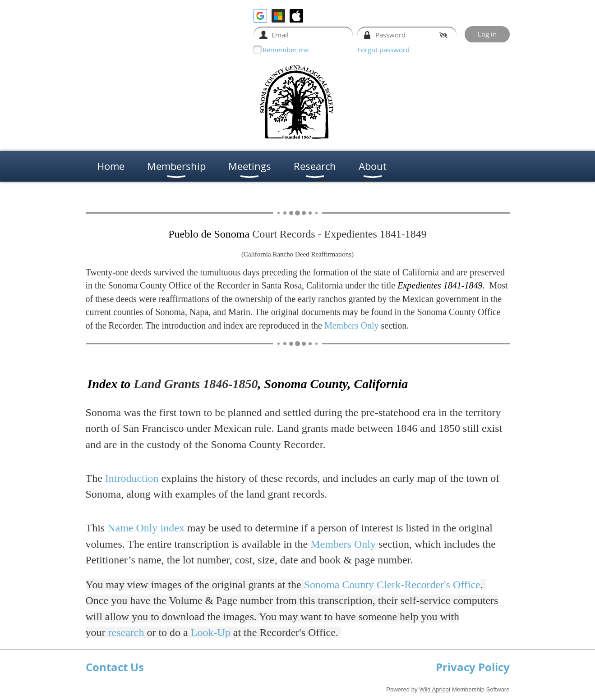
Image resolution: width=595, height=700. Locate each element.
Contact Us (115, 667)
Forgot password (383, 50)
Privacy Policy (473, 667)
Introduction (132, 478)
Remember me (286, 50)
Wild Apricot (435, 689)
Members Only (352, 325)
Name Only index (146, 528)
